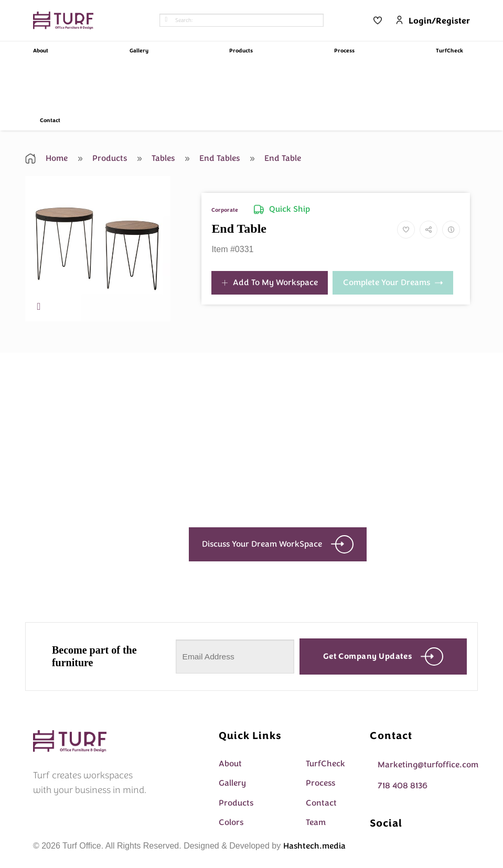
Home (46, 158)
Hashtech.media (314, 846)
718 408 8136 (403, 786)
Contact (50, 121)
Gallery (139, 51)
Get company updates (383, 657)
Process (344, 51)
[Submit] (166, 20)
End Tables (212, 158)
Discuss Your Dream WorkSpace (278, 544)
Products (241, 51)
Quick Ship (282, 209)
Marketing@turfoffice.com (428, 765)
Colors (231, 822)
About (41, 51)
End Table (276, 158)
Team (316, 822)
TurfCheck (450, 51)
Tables (156, 158)
